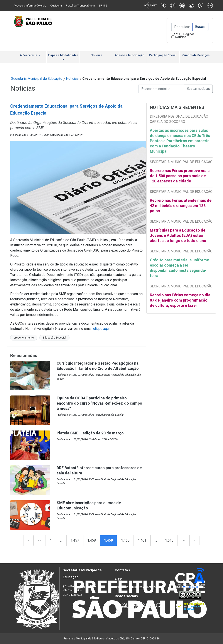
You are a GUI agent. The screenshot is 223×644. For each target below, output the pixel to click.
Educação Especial (54, 338)
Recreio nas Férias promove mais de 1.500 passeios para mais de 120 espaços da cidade (180, 176)
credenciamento (24, 338)
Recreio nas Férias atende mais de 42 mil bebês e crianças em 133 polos (181, 206)
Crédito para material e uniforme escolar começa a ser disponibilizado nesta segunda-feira (179, 268)
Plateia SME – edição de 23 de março (90, 433)
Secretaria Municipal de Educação (37, 79)
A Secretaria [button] (30, 55)
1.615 (169, 540)
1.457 (75, 540)
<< (40, 540)
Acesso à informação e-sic (30, 6)
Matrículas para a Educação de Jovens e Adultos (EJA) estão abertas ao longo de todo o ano (178, 235)
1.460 (125, 540)
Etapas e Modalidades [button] (63, 57)
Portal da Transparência (80, 6)
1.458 (92, 540)
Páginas (189, 34)
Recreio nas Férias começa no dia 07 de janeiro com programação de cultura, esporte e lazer (180, 300)
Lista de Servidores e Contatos (138, 587)
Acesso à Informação (130, 55)
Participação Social (163, 55)
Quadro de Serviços (196, 55)
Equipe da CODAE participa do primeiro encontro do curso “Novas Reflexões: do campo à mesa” (99, 403)
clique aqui (101, 329)
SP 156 (103, 6)
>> (184, 540)
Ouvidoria (56, 6)
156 (120, 579)
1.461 (142, 540)
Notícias (181, 37)
